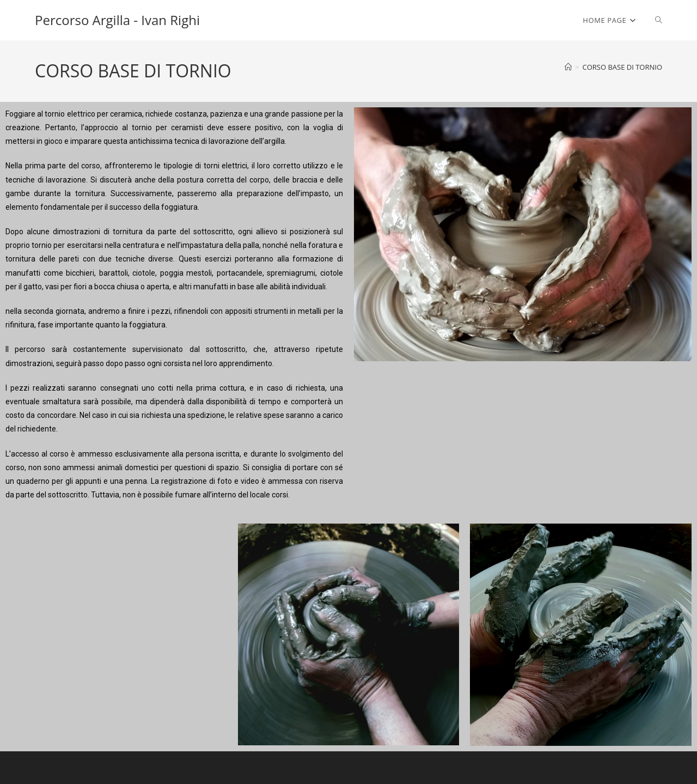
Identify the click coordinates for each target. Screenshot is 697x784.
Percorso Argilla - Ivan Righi (117, 20)
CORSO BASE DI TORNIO (622, 67)
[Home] (568, 67)
